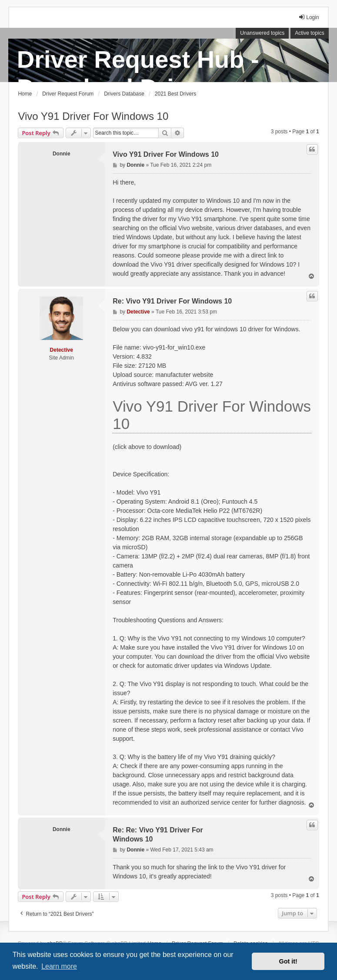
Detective (62, 350)
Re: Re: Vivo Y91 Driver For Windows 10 (158, 835)
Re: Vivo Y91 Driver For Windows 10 (172, 301)
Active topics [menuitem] (309, 33)
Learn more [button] (59, 966)
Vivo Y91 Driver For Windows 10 (93, 116)
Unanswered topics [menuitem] (262, 33)
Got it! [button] (288, 961)
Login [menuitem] (309, 17)
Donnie (62, 154)
